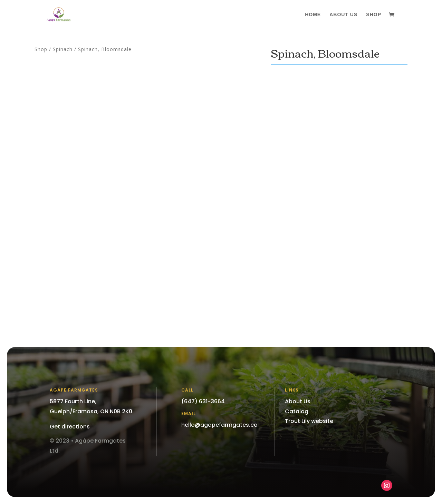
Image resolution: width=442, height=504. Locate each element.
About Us (343, 15)
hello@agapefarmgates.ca (219, 425)
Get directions (70, 427)
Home (313, 15)
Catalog (297, 411)
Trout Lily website (309, 421)
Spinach (63, 49)
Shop (374, 15)
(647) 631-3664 (203, 401)
